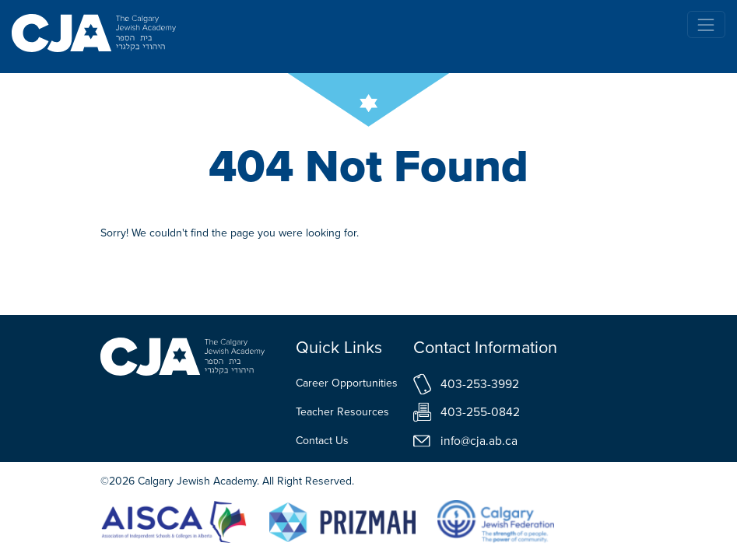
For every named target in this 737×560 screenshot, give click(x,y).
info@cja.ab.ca (479, 441)
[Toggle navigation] (706, 24)
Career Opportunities (347, 383)
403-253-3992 (480, 384)
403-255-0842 (480, 412)
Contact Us (322, 441)
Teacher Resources (342, 412)
